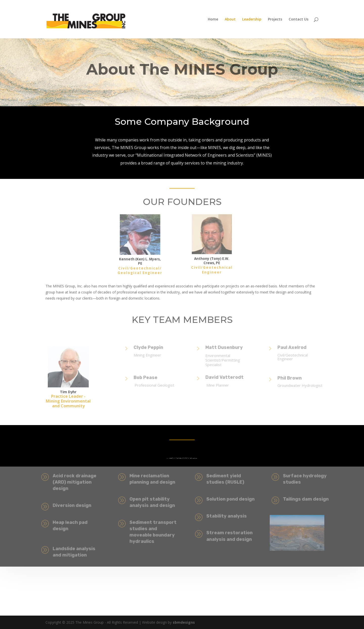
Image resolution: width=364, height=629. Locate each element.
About (230, 19)
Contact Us (299, 19)
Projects (275, 19)
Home (213, 19)
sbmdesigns (183, 622)
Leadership (252, 19)
